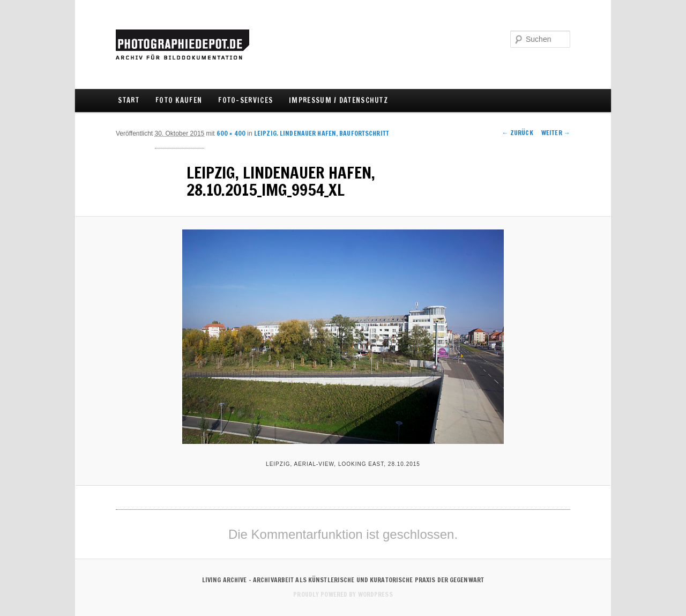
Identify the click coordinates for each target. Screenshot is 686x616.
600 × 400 (231, 133)
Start (129, 100)
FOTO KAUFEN (179, 100)
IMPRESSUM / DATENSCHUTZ (338, 100)
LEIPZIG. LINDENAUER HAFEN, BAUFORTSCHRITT (322, 133)
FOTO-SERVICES (245, 100)
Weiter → (556, 133)
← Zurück (518, 133)
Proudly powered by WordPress (343, 594)
